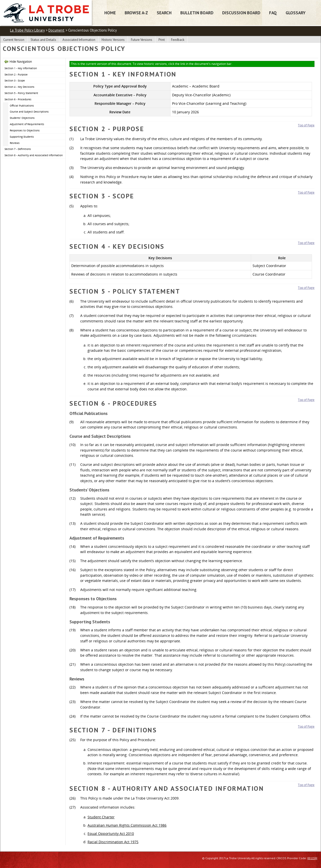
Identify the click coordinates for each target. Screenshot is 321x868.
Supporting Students (22, 137)
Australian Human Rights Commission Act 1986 (127, 825)
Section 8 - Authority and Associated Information (34, 155)
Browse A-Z (136, 13)
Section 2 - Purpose (16, 74)
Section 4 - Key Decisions (19, 87)
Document (56, 30)
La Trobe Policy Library (27, 30)
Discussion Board (241, 13)
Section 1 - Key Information (21, 68)
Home (110, 13)
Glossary (296, 13)
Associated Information (79, 40)
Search (164, 13)
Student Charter (101, 817)
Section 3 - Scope (15, 80)
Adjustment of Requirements (27, 124)
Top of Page (306, 125)
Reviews (15, 143)
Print (162, 40)
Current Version (14, 40)
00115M (312, 858)
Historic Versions (113, 40)
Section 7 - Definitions (18, 149)
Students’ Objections (22, 118)
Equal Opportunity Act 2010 (111, 834)
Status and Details (43, 40)
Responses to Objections (25, 130)
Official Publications (22, 106)
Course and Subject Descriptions (29, 112)
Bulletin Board (197, 13)
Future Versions (142, 40)
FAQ (273, 13)
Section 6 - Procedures (18, 99)
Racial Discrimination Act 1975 (113, 842)
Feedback (178, 40)
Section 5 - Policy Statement (21, 93)
